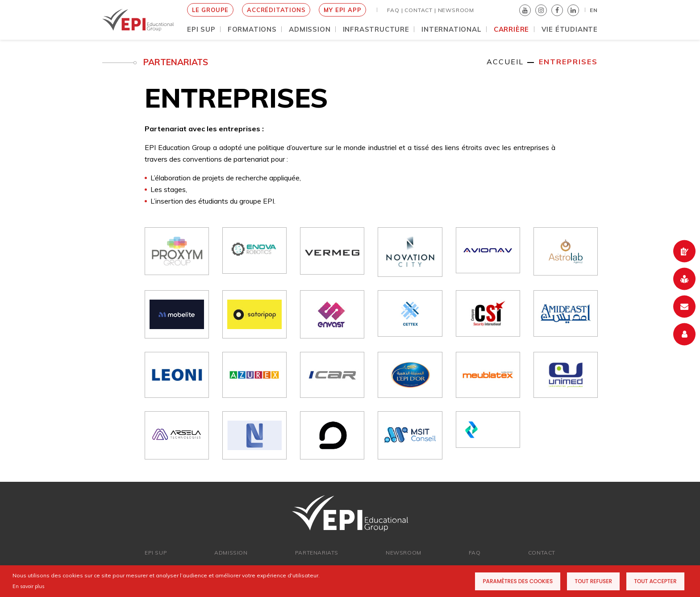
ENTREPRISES (568, 62)
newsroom (404, 553)
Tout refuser (593, 581)
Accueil (505, 62)
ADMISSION (231, 553)
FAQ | (395, 10)
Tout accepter (655, 581)
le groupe (210, 10)
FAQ (475, 553)
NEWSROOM (456, 10)
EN (594, 10)
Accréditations (276, 10)
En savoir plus (29, 586)
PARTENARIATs (317, 553)
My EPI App (342, 10)
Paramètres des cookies (518, 581)
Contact (542, 553)
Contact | (420, 10)
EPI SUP (156, 553)
